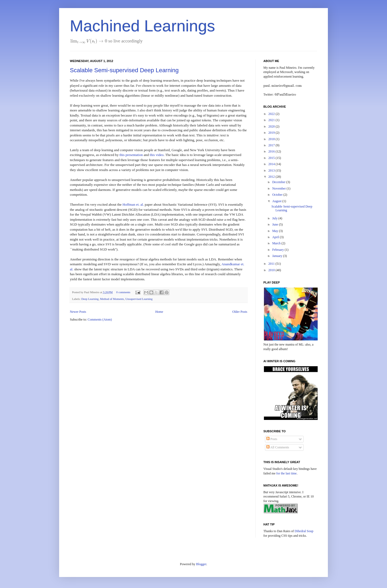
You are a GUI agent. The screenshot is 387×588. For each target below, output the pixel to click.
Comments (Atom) (100, 320)
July (275, 218)
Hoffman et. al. (133, 204)
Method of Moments (112, 299)
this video (157, 155)
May (276, 231)
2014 (272, 164)
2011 (272, 264)
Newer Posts (78, 312)
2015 (272, 158)
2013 (272, 170)
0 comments (123, 292)
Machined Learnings (142, 26)
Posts (272, 439)
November (279, 188)
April (276, 237)
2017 (272, 145)
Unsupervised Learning (139, 299)
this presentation (131, 155)
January (278, 256)
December (279, 182)
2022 (272, 114)
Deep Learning (90, 299)
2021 (272, 120)
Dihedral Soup (304, 531)
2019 (272, 133)
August (277, 201)
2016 (272, 151)
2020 (272, 126)
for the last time (286, 473)
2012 (272, 177)
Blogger (201, 564)
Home (159, 312)
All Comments (278, 447)
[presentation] (89, 41)
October (278, 195)
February (278, 250)
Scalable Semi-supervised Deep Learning (124, 70)
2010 (272, 270)
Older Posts (240, 312)
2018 (272, 139)
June (276, 224)
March (277, 243)
